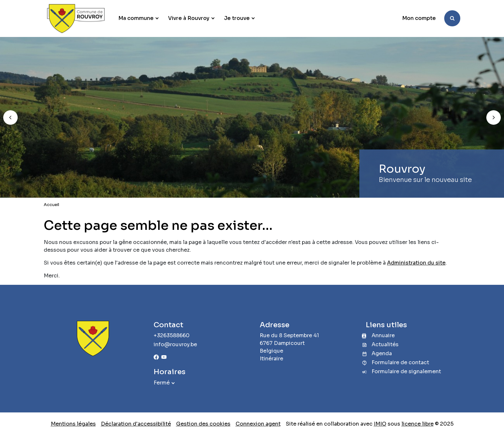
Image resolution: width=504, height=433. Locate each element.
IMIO (380, 424)
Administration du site (416, 263)
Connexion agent (258, 424)
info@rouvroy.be (175, 344)
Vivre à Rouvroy (189, 18)
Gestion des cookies (203, 424)
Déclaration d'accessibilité (136, 424)
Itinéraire (271, 359)
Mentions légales (73, 424)
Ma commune (136, 18)
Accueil (51, 205)
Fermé (162, 383)
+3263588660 (172, 335)
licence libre (418, 424)
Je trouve (237, 18)
